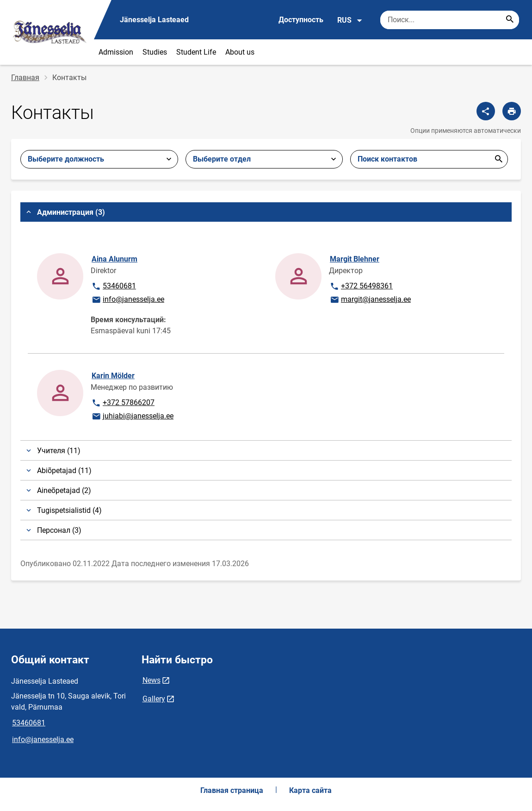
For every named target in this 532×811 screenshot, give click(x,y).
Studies (155, 52)
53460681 (120, 287)
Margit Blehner (355, 259)
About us (240, 52)
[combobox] (264, 159)
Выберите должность (66, 159)
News (152, 680)
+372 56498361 (361, 287)
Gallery (154, 699)
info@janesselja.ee (128, 300)
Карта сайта (310, 790)
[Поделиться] (486, 111)
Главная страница (232, 790)
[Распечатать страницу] (512, 111)
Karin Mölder (113, 376)
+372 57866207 (123, 403)
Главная (25, 78)
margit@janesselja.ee (370, 300)
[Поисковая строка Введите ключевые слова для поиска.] (450, 20)
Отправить (499, 159)
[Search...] (510, 20)
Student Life (196, 52)
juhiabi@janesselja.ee (132, 417)
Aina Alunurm (114, 259)
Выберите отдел (222, 159)
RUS (350, 20)
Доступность (301, 20)
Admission (116, 52)
